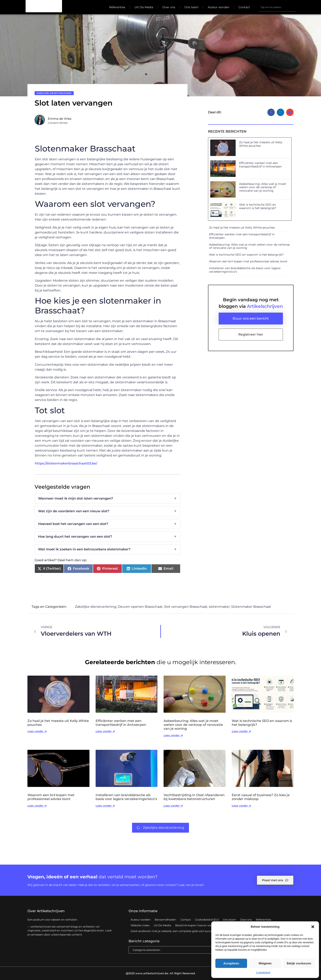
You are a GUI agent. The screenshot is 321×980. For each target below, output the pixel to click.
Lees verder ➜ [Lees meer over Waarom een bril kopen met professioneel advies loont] (37, 806)
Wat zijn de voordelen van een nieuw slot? (107, 511)
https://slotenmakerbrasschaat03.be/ (66, 463)
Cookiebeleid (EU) (207, 920)
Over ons (169, 7)
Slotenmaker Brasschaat (251, 607)
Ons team (192, 7)
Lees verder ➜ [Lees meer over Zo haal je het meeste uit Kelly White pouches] (37, 731)
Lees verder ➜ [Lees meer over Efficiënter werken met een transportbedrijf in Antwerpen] (105, 731)
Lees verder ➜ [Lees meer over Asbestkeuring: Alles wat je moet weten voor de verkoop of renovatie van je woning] (173, 735)
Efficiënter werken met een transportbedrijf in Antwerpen (260, 165)
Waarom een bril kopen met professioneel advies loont (248, 261)
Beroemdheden (166, 920)
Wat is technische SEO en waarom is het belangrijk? (258, 206)
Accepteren (231, 963)
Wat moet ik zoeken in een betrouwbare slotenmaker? (107, 549)
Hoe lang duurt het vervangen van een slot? (107, 537)
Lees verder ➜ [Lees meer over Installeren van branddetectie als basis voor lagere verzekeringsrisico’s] (105, 806)
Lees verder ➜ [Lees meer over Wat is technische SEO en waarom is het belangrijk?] (241, 731)
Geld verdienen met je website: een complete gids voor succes (172, 931)
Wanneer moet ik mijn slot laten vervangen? (107, 499)
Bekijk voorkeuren (299, 963)
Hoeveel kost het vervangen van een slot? (107, 524)
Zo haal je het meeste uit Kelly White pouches (261, 144)
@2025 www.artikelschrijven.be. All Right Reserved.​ (161, 973)
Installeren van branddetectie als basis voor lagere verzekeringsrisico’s (245, 270)
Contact (244, 7)
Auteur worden (219, 7)
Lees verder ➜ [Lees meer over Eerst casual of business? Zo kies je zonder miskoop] (241, 806)
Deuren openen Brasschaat (140, 607)
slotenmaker (219, 607)
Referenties (117, 7)
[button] (313, 927)
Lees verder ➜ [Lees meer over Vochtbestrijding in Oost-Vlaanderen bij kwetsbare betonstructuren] (173, 806)
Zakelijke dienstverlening (54, 93)
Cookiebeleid (263, 973)
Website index (140, 925)
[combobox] (277, 7)
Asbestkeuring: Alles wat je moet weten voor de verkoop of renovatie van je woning (263, 187)
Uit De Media (144, 7)
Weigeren (265, 963)
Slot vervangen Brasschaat (186, 607)
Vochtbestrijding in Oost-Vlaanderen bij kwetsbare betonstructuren (194, 797)
